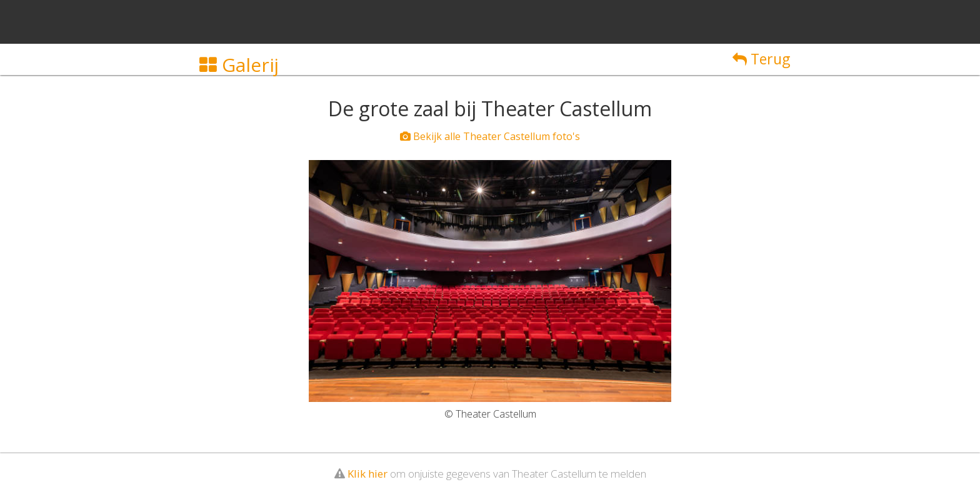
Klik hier (367, 474)
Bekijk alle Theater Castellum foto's (490, 136)
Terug (761, 59)
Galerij (239, 65)
